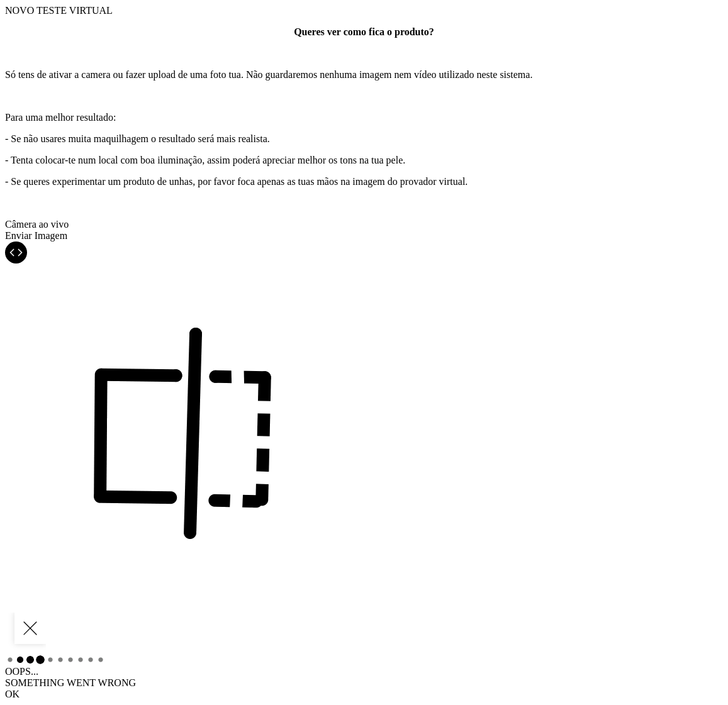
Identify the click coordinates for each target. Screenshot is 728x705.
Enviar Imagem (36, 236)
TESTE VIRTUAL (59, 10)
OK (12, 694)
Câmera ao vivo (37, 224)
